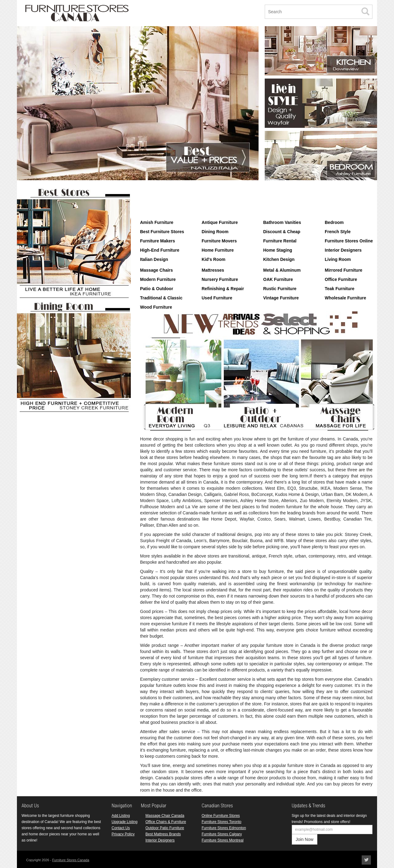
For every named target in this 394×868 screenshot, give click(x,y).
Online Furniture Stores (221, 816)
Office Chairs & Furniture (166, 822)
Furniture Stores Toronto (221, 822)
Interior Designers (160, 840)
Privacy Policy (123, 834)
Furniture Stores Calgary (222, 834)
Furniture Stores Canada (70, 860)
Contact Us (121, 828)
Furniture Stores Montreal (223, 840)
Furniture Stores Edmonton (224, 828)
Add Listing (121, 816)
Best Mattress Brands (163, 834)
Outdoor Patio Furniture (165, 828)
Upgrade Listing (125, 822)
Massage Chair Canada (165, 816)
